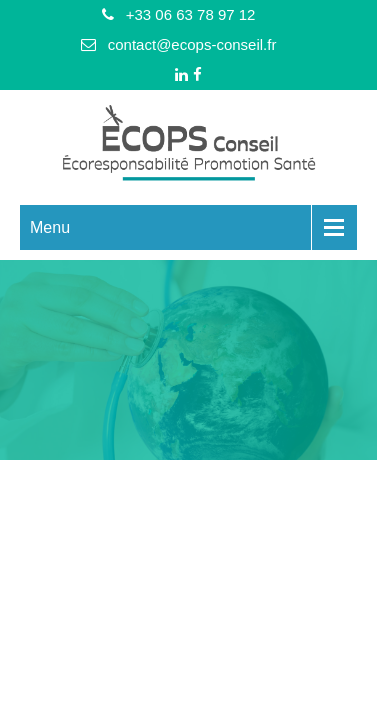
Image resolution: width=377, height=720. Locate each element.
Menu (50, 227)
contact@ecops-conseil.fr (192, 44)
